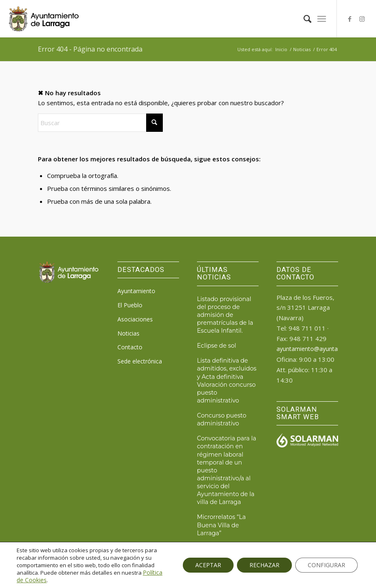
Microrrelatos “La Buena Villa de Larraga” (221, 525)
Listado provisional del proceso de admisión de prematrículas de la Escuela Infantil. (225, 315)
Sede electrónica (140, 361)
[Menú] (322, 19)
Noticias (128, 333)
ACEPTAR (208, 565)
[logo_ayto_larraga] (44, 19)
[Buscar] (303, 19)
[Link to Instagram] (362, 19)
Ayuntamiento (136, 291)
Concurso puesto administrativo (222, 419)
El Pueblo (130, 305)
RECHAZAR (264, 565)
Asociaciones (135, 319)
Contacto (130, 347)
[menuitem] (303, 19)
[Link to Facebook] (350, 19)
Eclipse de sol (217, 346)
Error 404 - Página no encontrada (90, 49)
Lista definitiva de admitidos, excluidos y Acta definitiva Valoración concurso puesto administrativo (227, 380)
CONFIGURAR (326, 565)
